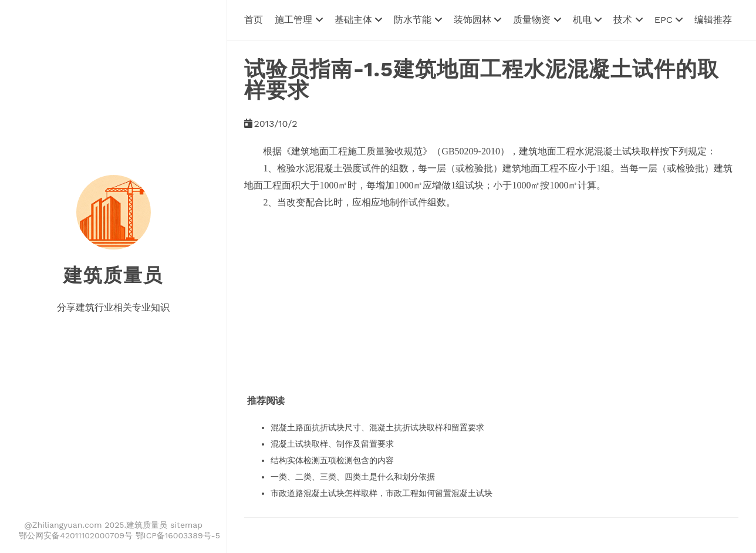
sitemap (186, 525)
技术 (628, 20)
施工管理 (298, 20)
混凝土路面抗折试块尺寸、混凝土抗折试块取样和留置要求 (377, 427)
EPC (669, 20)
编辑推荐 (713, 20)
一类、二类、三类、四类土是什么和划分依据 (353, 477)
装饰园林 (477, 20)
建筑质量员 (113, 275)
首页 (254, 20)
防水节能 (418, 20)
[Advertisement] (463, 294)
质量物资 (537, 20)
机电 (587, 20)
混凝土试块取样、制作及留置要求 (332, 444)
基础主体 (358, 20)
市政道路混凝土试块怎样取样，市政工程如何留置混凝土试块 (382, 493)
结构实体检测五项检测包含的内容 (332, 460)
